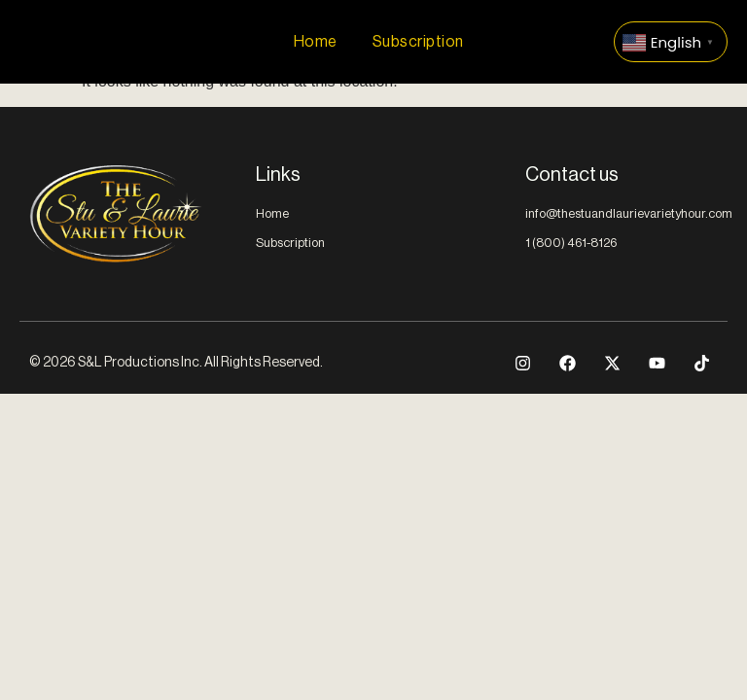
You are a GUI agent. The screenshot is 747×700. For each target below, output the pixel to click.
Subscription (418, 42)
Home (316, 42)
